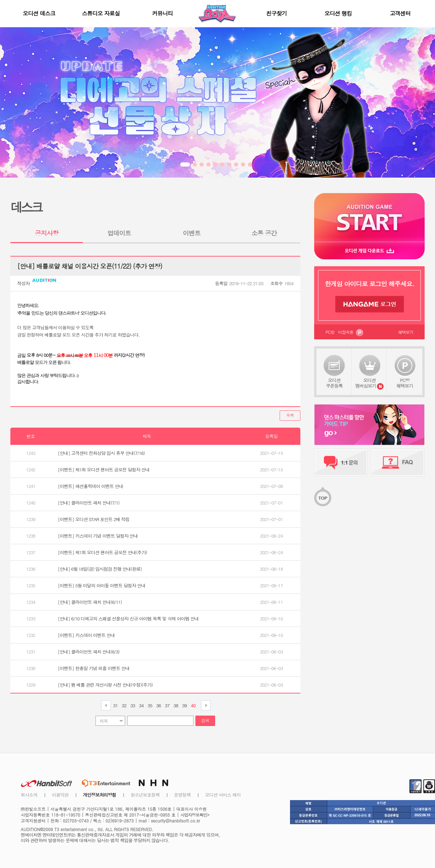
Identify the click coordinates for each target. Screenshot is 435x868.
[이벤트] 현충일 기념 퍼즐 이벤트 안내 (94, 668)
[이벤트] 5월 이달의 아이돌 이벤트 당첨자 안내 (102, 585)
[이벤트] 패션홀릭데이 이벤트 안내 (91, 486)
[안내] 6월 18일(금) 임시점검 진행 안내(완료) (100, 569)
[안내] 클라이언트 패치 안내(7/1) (89, 503)
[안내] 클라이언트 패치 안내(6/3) (89, 652)
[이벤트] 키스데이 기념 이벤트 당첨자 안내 (98, 536)
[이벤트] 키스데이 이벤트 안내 (86, 635)
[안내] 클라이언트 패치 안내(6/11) (90, 602)
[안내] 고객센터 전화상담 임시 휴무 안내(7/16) (101, 453)
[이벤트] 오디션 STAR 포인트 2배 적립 (94, 519)
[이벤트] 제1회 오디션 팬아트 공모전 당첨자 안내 (104, 470)
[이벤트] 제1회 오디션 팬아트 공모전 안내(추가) (103, 552)
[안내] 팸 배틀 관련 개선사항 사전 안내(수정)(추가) (105, 685)
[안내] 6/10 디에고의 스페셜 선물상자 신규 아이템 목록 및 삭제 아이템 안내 (128, 618)
